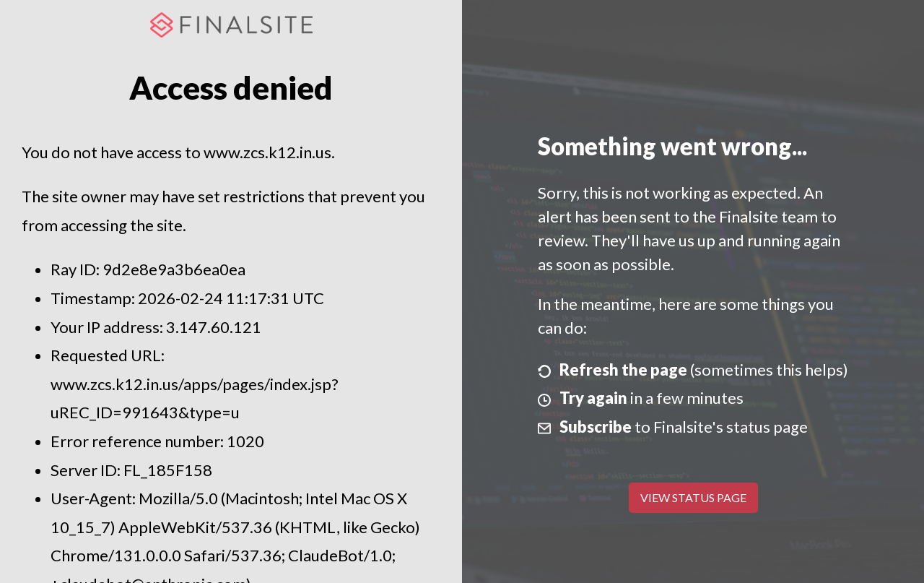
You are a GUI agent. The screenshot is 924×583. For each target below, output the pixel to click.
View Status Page (693, 497)
